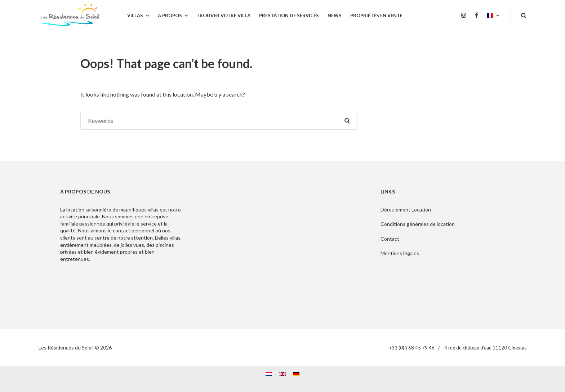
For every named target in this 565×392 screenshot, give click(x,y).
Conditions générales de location (418, 224)
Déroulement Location (406, 210)
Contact (390, 239)
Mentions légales (400, 253)
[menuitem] (493, 16)
